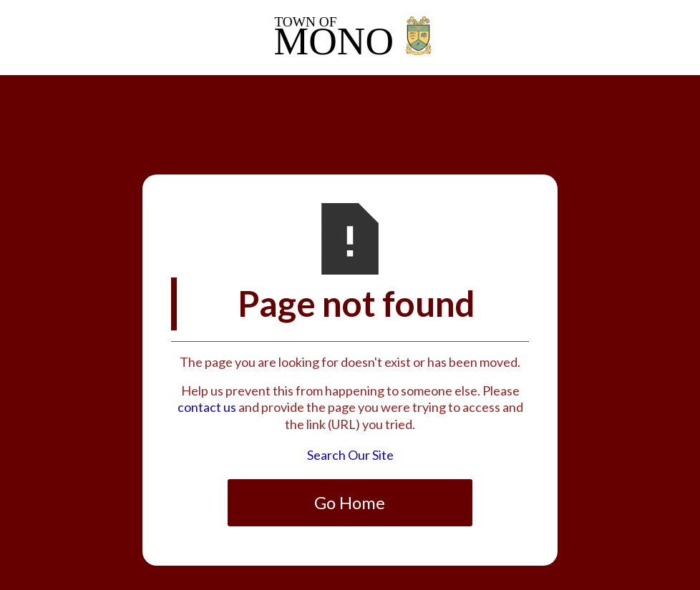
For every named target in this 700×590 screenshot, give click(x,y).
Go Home (350, 502)
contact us (207, 407)
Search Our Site (350, 455)
